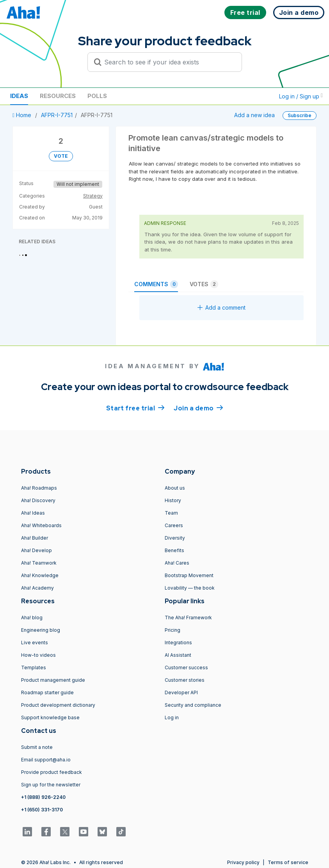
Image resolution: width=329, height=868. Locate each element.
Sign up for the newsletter (51, 785)
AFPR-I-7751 (57, 115)
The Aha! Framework (188, 618)
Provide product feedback (52, 772)
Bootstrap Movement (189, 575)
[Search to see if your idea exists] (168, 62)
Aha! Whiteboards (41, 525)
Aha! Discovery (38, 500)
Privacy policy (243, 862)
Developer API (181, 692)
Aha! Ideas (33, 513)
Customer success (186, 667)
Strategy (93, 196)
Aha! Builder (35, 538)
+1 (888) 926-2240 (43, 797)
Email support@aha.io (46, 760)
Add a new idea (254, 115)
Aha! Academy (37, 588)
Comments (156, 284)
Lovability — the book (190, 588)
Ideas (19, 96)
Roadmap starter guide (47, 692)
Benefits (174, 550)
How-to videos (38, 655)
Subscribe (300, 115)
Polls (97, 96)
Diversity (175, 538)
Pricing (173, 630)
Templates (34, 667)
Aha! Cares (177, 563)
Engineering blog (41, 630)
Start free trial (135, 408)
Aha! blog (32, 618)
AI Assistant (178, 655)
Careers (174, 525)
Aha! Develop (36, 550)
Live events (35, 643)
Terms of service (288, 862)
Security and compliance (193, 705)
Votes (204, 284)
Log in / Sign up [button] (301, 96)
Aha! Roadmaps (39, 488)
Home (23, 115)
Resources (58, 96)
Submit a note (37, 747)
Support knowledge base (50, 717)
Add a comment (221, 307)
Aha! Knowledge (40, 575)
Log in (172, 717)
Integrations (178, 643)
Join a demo (198, 408)
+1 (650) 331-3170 (42, 810)
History (173, 500)
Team (171, 513)
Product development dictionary (58, 705)
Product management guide (53, 680)
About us (175, 488)
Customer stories (185, 680)
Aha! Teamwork (39, 563)
